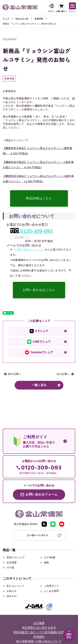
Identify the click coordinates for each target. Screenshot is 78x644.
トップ (6, 18)
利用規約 (39, 637)
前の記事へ (15, 374)
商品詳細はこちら (39, 198)
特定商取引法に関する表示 (39, 628)
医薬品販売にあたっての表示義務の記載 (39, 632)
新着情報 (39, 18)
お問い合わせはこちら (39, 290)
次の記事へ (63, 374)
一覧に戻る (39, 385)
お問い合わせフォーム (28, 249)
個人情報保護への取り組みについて (39, 641)
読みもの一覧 (22, 18)
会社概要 (39, 623)
